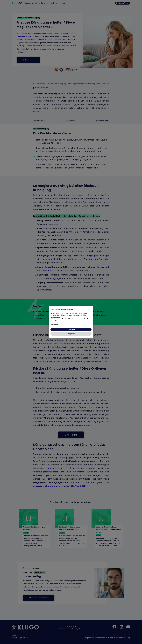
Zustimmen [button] (71, 329)
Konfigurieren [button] (71, 334)
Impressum (54, 325)
